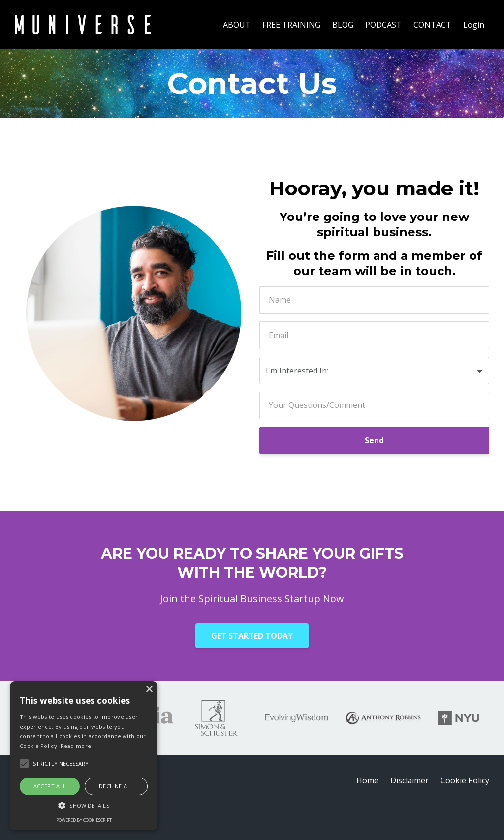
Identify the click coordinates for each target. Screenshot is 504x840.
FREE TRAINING (291, 25)
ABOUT (237, 25)
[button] (84, 805)
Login (474, 25)
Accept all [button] (50, 786)
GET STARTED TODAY (252, 636)
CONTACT (432, 25)
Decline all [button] (116, 786)
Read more (76, 746)
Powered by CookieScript (84, 820)
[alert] (84, 756)
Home (367, 780)
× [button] (149, 690)
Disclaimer (409, 780)
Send (374, 440)
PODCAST (383, 25)
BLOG (343, 25)
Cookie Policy (465, 780)
